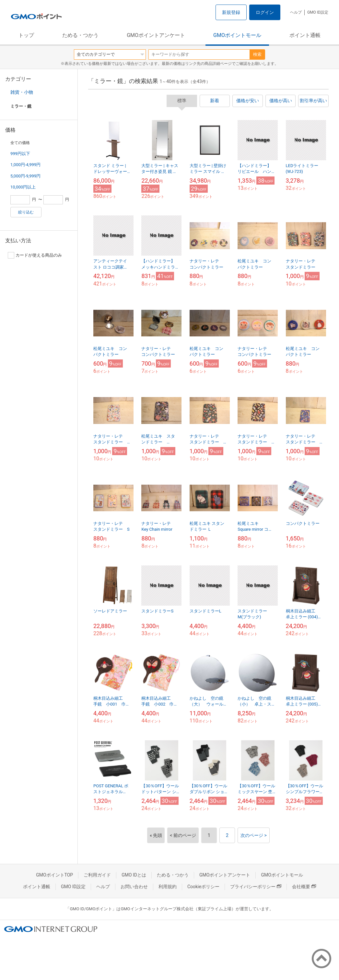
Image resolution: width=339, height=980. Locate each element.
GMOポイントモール (237, 35)
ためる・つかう (80, 35)
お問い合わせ (134, 887)
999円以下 (20, 154)
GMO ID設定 (318, 12)
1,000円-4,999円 (25, 165)
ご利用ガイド (97, 875)
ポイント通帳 (305, 35)
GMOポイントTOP (54, 875)
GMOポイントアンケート (156, 35)
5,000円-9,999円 (25, 176)
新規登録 (231, 12)
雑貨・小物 (22, 92)
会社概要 (304, 887)
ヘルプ (296, 12)
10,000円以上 (23, 187)
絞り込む (26, 212)
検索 (257, 54)
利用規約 (168, 887)
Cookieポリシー (203, 887)
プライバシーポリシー (256, 887)
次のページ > (254, 835)
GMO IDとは (134, 875)
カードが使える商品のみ (35, 255)
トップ (26, 35)
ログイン (265, 12)
